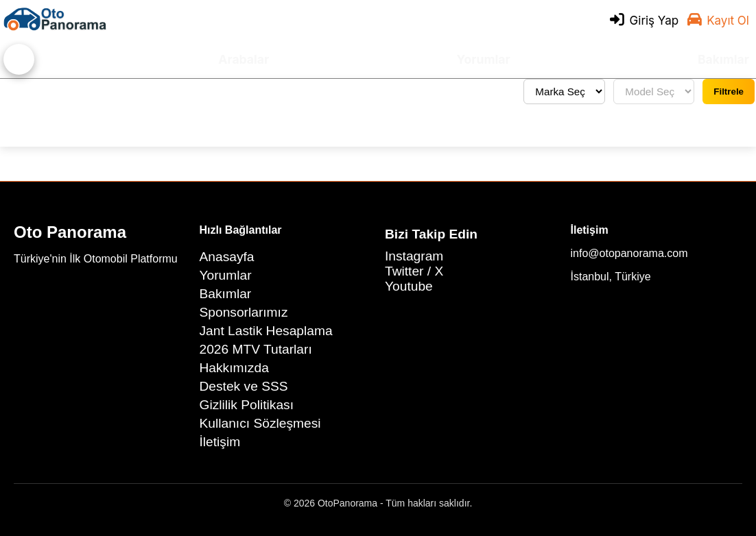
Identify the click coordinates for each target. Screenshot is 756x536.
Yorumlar (484, 59)
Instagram (414, 256)
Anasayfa (227, 257)
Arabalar (244, 59)
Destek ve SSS (244, 386)
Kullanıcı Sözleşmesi (260, 423)
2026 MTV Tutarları (256, 349)
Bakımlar (723, 59)
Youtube (409, 286)
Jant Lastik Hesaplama (266, 331)
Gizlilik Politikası (247, 405)
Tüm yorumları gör (59, 92)
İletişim (220, 442)
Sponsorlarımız (244, 312)
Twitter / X (414, 271)
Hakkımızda (234, 368)
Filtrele (729, 92)
